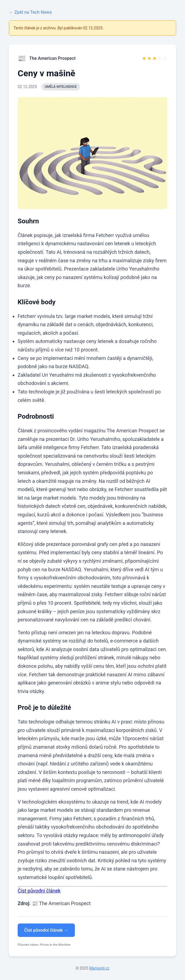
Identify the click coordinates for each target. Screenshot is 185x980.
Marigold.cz (99, 968)
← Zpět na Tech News (30, 12)
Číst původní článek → (46, 930)
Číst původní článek (39, 891)
